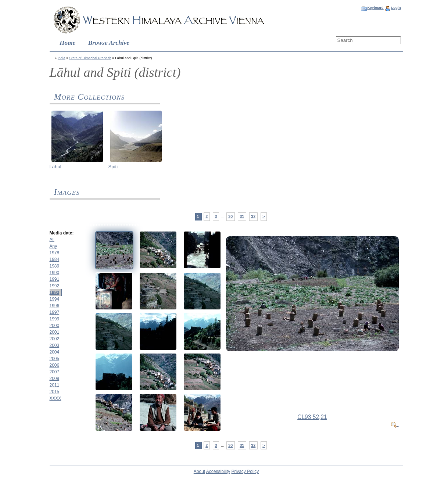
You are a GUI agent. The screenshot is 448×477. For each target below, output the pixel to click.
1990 (55, 273)
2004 (55, 352)
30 (230, 217)
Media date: (62, 233)
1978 (55, 253)
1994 (55, 299)
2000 (55, 326)
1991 (55, 279)
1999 (55, 319)
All (52, 240)
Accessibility (218, 471)
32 (253, 217)
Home (67, 43)
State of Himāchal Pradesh (90, 58)
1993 (55, 293)
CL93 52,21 (312, 417)
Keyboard (375, 8)
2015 (55, 392)
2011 (55, 385)
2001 (55, 332)
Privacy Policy (245, 471)
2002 (55, 339)
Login (396, 8)
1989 (55, 266)
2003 (55, 345)
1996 (55, 306)
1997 (55, 312)
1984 (55, 259)
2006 (55, 365)
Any (53, 246)
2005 (55, 359)
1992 (55, 286)
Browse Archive (109, 43)
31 (242, 217)
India (62, 58)
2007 (55, 372)
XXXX (55, 398)
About (199, 471)
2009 (55, 379)
